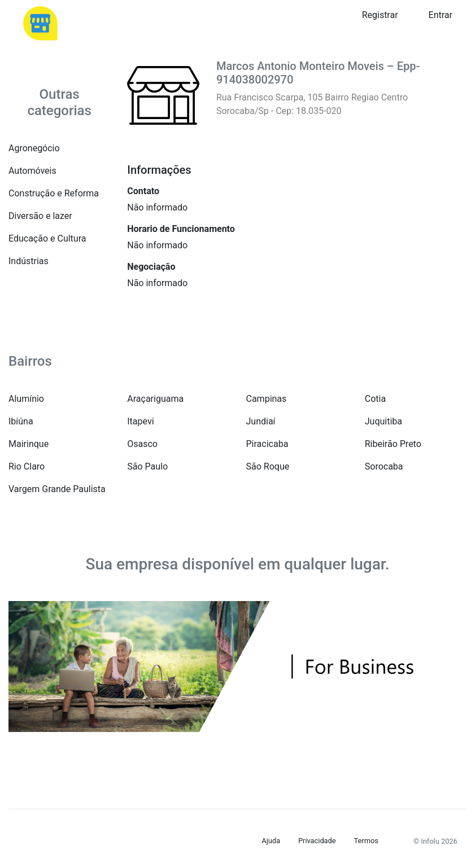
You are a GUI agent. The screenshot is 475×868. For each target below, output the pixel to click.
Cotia (375, 399)
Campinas (267, 399)
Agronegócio (34, 148)
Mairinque (29, 444)
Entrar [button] (441, 15)
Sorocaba (384, 466)
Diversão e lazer (40, 216)
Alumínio (26, 399)
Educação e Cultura (47, 238)
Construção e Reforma (54, 193)
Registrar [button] (380, 15)
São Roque (268, 466)
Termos (366, 841)
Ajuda (271, 841)
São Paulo (147, 466)
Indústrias (29, 261)
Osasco (142, 444)
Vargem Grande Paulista (57, 489)
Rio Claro (27, 466)
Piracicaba (267, 444)
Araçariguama (155, 399)
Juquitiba (384, 421)
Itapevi (140, 421)
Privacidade (317, 841)
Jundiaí (261, 421)
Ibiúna (21, 421)
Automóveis (32, 171)
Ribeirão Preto (393, 444)
